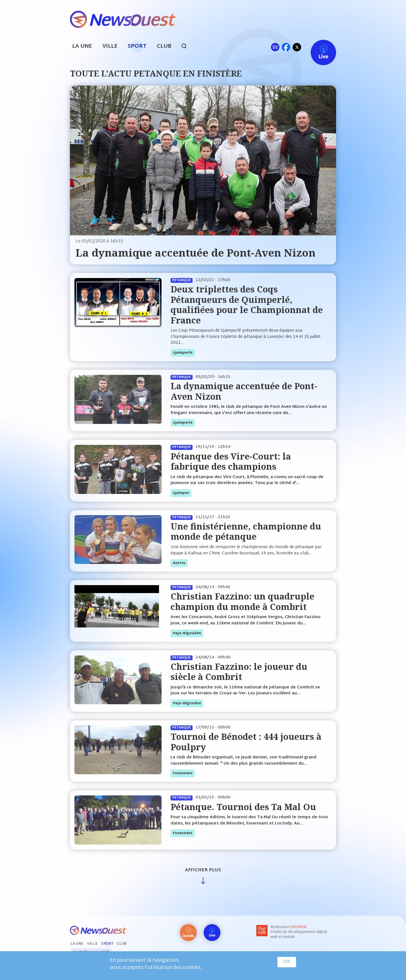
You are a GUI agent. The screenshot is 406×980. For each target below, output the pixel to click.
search (187, 47)
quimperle (183, 353)
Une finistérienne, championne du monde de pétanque (246, 531)
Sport (137, 46)
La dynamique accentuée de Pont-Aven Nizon (196, 253)
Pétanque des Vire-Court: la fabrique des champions (231, 461)
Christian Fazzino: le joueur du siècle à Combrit (239, 672)
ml (275, 47)
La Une (82, 46)
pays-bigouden (187, 633)
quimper (181, 493)
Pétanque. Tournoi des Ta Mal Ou (243, 807)
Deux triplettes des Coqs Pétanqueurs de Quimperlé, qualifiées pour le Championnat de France (247, 305)
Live (318, 47)
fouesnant (183, 773)
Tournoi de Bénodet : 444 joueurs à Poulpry (246, 742)
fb (286, 47)
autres (179, 563)
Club (164, 46)
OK (287, 962)
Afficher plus (203, 870)
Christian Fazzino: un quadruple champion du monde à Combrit (242, 601)
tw (297, 47)
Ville (110, 46)
